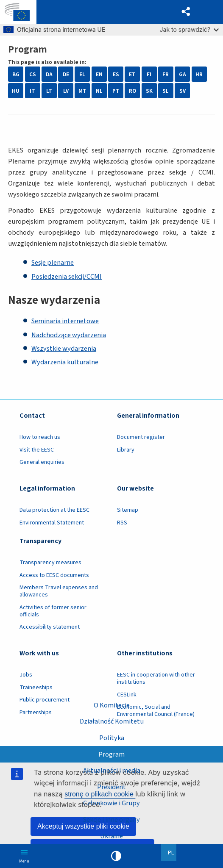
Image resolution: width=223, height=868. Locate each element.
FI (149, 74)
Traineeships (36, 688)
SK (149, 91)
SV (183, 91)
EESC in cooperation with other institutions (156, 678)
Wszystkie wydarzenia (64, 349)
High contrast (116, 856)
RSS (122, 523)
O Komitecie (112, 705)
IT (32, 91)
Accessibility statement (50, 627)
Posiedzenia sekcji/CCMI (67, 277)
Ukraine (111, 836)
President (111, 787)
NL (99, 91)
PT (116, 91)
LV (66, 91)
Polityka (112, 738)
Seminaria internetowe (65, 321)
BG (16, 74)
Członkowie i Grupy (111, 803)
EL (82, 74)
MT (82, 91)
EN (99, 74)
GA (183, 74)
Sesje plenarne (53, 263)
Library (126, 450)
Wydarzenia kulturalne (65, 362)
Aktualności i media (112, 771)
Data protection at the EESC (54, 510)
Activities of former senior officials (53, 611)
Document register (141, 437)
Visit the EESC (37, 450)
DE (66, 74)
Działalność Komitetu (112, 721)
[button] (186, 12)
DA (49, 74)
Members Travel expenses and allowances (59, 591)
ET (132, 74)
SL (166, 91)
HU (16, 91)
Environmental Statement (52, 523)
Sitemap (128, 510)
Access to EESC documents (54, 575)
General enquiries (42, 462)
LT (49, 91)
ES (116, 74)
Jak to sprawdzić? (189, 29)
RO (132, 91)
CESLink (127, 695)
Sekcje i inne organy (111, 820)
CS (33, 74)
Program (111, 754)
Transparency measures (50, 563)
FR (166, 74)
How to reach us (40, 437)
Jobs (26, 675)
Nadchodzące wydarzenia (69, 335)
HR (199, 74)
